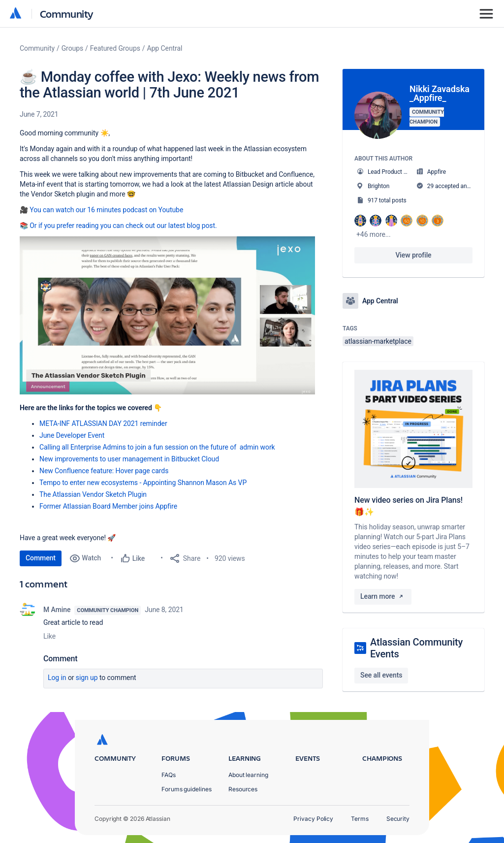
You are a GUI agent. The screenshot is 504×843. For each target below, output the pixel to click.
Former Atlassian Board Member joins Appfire (108, 506)
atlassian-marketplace (378, 341)
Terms (360, 819)
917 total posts (387, 200)
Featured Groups (115, 48)
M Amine (57, 610)
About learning (248, 775)
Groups (72, 48)
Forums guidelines (187, 789)
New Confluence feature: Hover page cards (104, 471)
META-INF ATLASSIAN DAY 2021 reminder (103, 423)
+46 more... (374, 234)
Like (49, 636)
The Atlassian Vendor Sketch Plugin (93, 494)
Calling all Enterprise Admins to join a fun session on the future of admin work (157, 447)
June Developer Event (72, 435)
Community (67, 14)
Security (398, 819)
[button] (167, 315)
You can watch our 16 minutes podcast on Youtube (106, 210)
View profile (413, 255)
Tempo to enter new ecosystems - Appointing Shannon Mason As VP (143, 483)
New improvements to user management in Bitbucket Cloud (129, 459)
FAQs (169, 775)
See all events (381, 675)
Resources (243, 789)
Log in (57, 678)
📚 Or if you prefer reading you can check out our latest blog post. (118, 226)
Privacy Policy (313, 819)
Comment (41, 558)
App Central (165, 48)
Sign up (87, 678)
